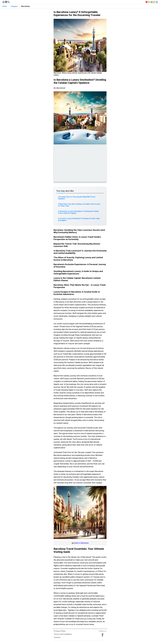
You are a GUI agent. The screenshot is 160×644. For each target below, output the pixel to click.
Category (14, 6)
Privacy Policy (60, 631)
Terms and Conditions (63, 634)
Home (5, 6)
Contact (57, 637)
